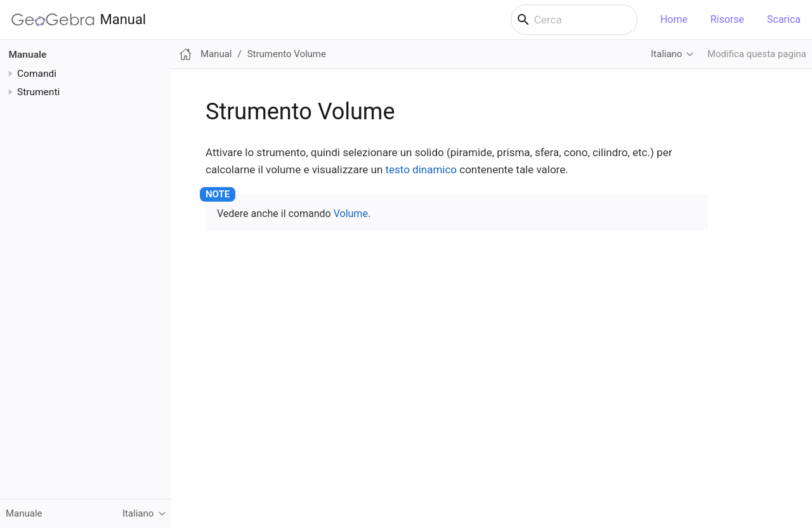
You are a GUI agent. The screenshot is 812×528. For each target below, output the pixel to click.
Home (674, 19)
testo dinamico (422, 169)
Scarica (784, 19)
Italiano (666, 54)
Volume (351, 214)
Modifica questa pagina (757, 54)
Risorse (727, 19)
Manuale (28, 55)
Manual (79, 20)
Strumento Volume (287, 54)
